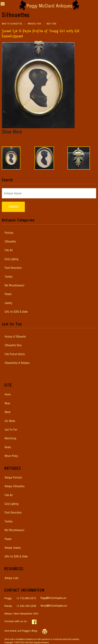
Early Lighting (12, 259)
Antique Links (12, 578)
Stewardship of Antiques (17, 363)
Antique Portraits (13, 478)
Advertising (10, 439)
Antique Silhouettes (15, 486)
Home (8, 395)
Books (8, 447)
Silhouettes (10, 242)
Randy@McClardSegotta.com (54, 606)
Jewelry (8, 303)
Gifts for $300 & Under (16, 312)
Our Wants (10, 421)
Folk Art (9, 250)
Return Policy (11, 456)
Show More (12, 132)
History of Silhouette (15, 337)
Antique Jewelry (13, 548)
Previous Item (34, 24)
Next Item (51, 24)
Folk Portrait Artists (15, 354)
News (7, 404)
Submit (13, 207)
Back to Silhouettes (12, 24)
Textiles (9, 277)
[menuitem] (49, 233)
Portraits (9, 233)
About (8, 412)
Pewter (8, 294)
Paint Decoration (13, 268)
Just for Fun (11, 430)
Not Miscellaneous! (14, 286)
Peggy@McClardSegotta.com (53, 598)
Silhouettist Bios (13, 345)
